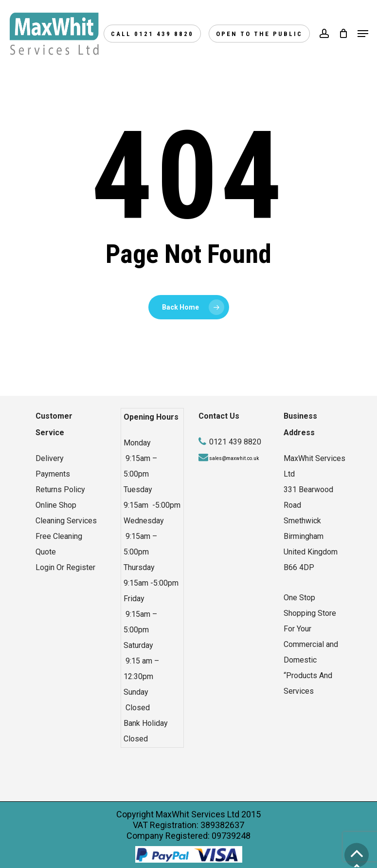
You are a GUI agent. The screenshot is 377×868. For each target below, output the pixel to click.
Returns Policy (60, 489)
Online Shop (56, 505)
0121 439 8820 (235, 442)
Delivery (50, 458)
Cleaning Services (66, 521)
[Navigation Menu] (363, 34)
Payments (53, 474)
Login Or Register (65, 567)
